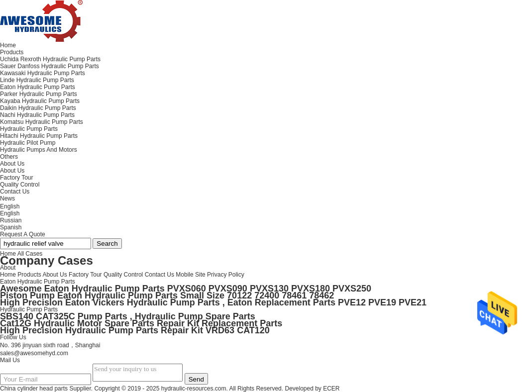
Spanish (11, 227)
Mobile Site (190, 275)
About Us (12, 171)
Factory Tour (16, 178)
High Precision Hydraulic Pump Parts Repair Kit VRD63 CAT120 (135, 330)
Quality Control (20, 185)
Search (107, 244)
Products (29, 275)
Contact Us (160, 275)
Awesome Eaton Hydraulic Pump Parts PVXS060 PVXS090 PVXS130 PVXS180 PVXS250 (186, 289)
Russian (11, 220)
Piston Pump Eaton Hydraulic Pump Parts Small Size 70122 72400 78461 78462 (167, 295)
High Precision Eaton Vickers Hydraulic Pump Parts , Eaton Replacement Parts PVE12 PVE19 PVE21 (213, 302)
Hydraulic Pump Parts (29, 309)
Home (8, 275)
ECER (331, 389)
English (10, 213)
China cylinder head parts (34, 389)
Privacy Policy (226, 275)
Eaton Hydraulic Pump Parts (38, 282)
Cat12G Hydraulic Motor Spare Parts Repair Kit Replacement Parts (141, 323)
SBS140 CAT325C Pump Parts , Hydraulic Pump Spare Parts (128, 316)
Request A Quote (23, 234)
